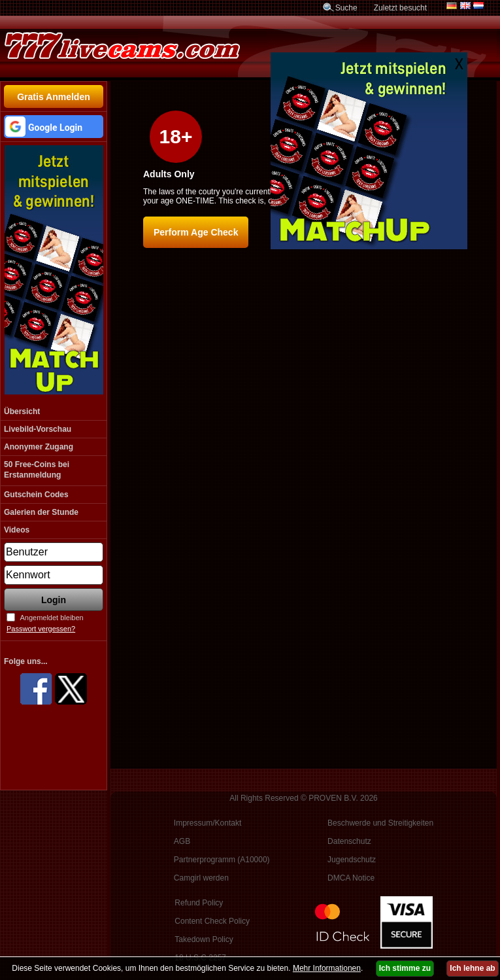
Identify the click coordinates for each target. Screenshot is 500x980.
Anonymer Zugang (39, 447)
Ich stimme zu (405, 968)
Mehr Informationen (327, 968)
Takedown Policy (204, 939)
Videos (17, 530)
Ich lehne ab (472, 968)
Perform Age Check (196, 232)
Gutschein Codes (36, 495)
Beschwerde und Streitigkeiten (380, 823)
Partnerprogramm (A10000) (222, 860)
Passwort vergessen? (41, 629)
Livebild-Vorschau (38, 429)
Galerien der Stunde (41, 512)
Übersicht (22, 411)
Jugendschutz (352, 860)
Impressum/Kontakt (208, 823)
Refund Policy (199, 903)
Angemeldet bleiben (51, 618)
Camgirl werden (201, 878)
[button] (54, 127)
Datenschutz (349, 841)
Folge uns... (26, 661)
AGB (182, 841)
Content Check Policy (212, 921)
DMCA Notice (351, 878)
